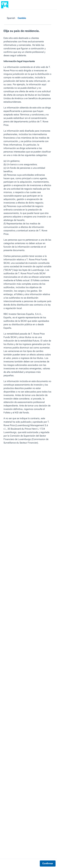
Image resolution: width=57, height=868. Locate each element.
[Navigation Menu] (51, 5)
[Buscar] (45, 5)
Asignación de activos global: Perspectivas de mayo (27, 15)
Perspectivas (7, 13)
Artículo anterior (10, 722)
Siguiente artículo (40, 722)
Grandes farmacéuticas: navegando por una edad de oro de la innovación (41, 736)
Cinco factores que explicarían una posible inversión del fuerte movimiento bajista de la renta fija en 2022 (15, 736)
